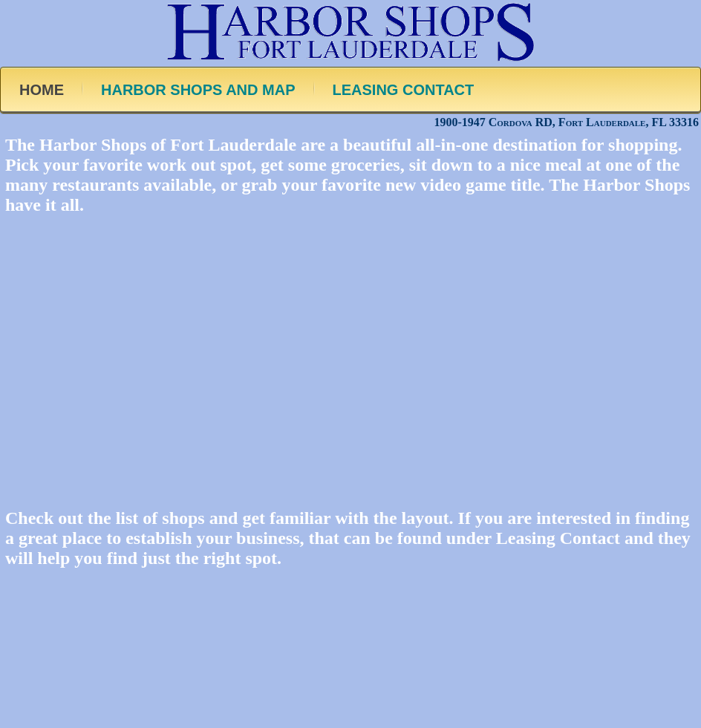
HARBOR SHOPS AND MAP (198, 90)
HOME (42, 90)
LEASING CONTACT (404, 90)
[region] (350, 352)
